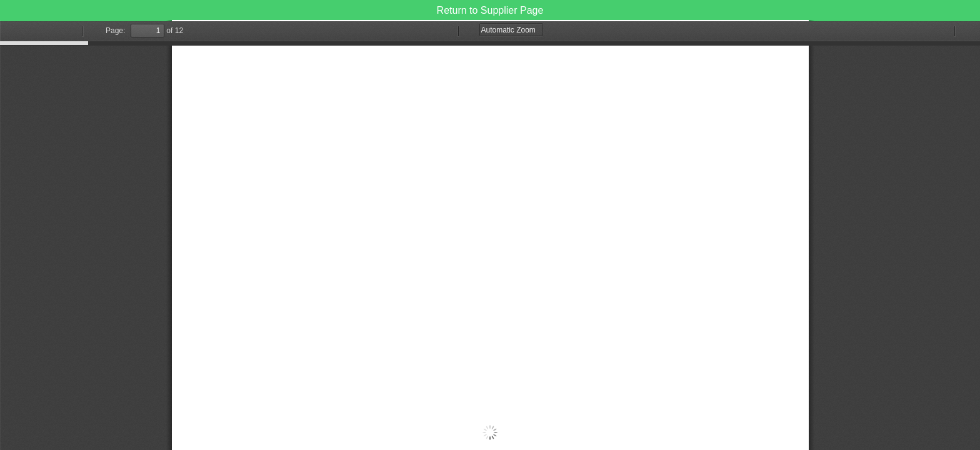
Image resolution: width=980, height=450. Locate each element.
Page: (115, 31)
